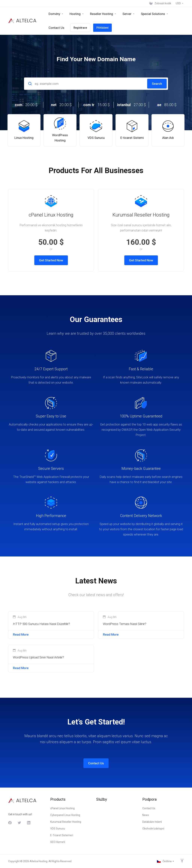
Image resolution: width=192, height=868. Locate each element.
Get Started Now (51, 260)
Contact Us (96, 763)
